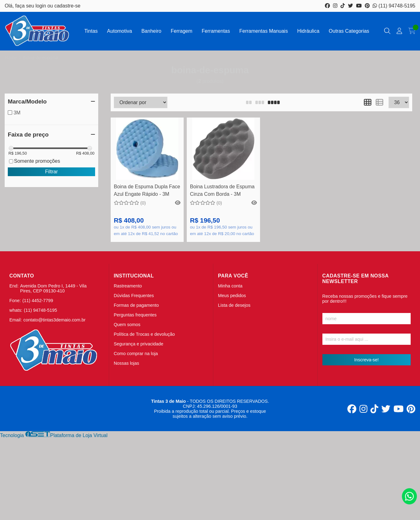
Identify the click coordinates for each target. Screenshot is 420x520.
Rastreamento (128, 286)
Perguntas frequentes (135, 315)
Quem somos (127, 325)
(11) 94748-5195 (394, 6)
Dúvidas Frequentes (134, 296)
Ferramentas (216, 31)
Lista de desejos (234, 305)
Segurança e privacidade (139, 344)
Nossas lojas (127, 363)
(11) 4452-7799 (38, 301)
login (41, 6)
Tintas (91, 31)
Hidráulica (308, 31)
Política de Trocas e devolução (144, 334)
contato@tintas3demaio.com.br (54, 320)
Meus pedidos (232, 296)
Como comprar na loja (136, 354)
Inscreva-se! (366, 360)
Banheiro (151, 31)
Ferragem (181, 31)
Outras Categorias (349, 31)
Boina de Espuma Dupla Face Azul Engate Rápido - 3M (147, 190)
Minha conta (230, 286)
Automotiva (119, 31)
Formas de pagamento (136, 305)
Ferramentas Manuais (264, 31)
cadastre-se (67, 6)
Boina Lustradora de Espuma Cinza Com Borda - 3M (222, 190)
